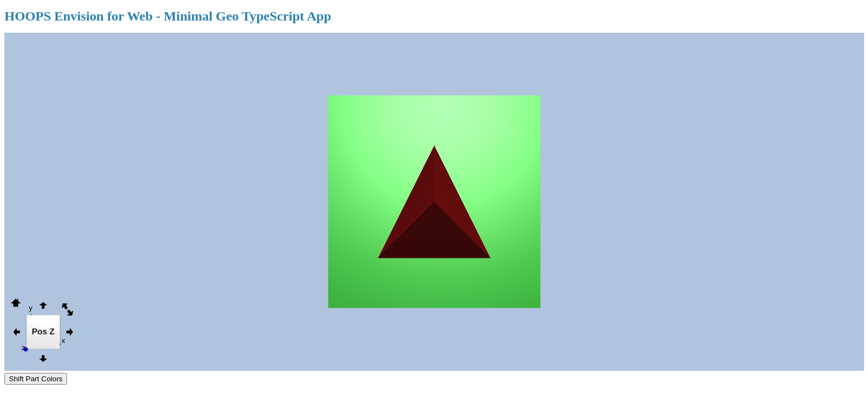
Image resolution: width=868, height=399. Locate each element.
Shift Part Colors (36, 379)
